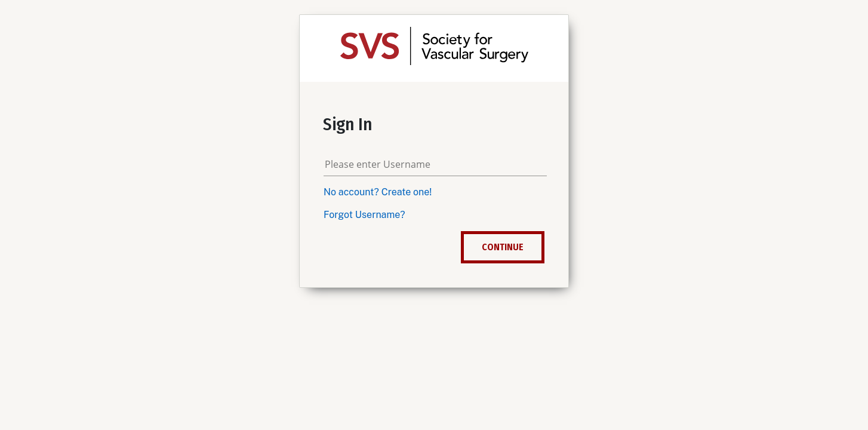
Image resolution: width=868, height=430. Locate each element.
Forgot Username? (364, 215)
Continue (503, 247)
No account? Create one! (378, 192)
